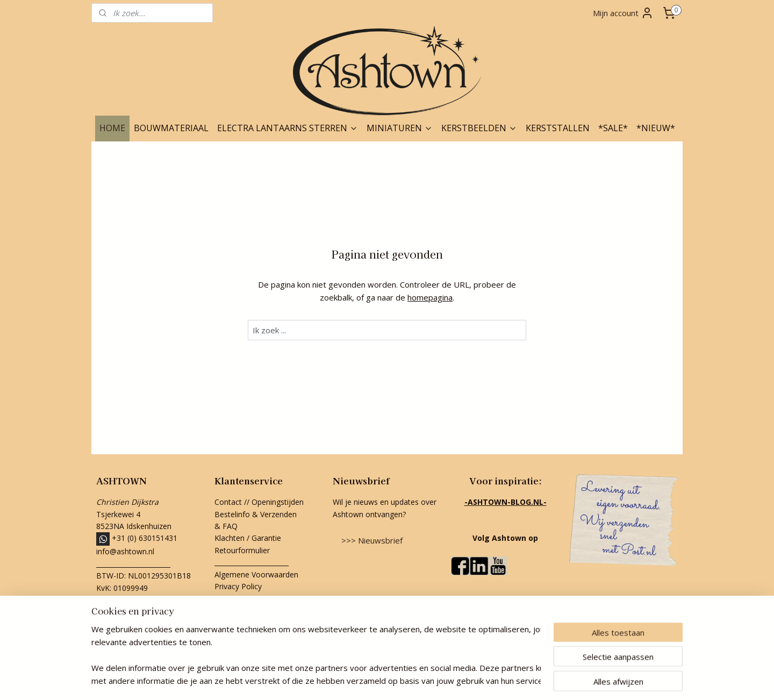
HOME (112, 128)
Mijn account (623, 13)
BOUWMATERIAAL (171, 128)
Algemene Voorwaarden (256, 574)
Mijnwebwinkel (496, 680)
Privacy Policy (238, 586)
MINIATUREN (400, 128)
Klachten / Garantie (248, 538)
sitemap (339, 680)
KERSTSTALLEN (558, 128)
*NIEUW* (656, 128)
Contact (228, 502)
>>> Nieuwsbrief (372, 540)
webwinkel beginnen (403, 680)
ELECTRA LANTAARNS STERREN (288, 128)
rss (361, 680)
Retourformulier (243, 550)
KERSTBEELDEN (479, 128)
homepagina (430, 297)
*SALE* (613, 128)
